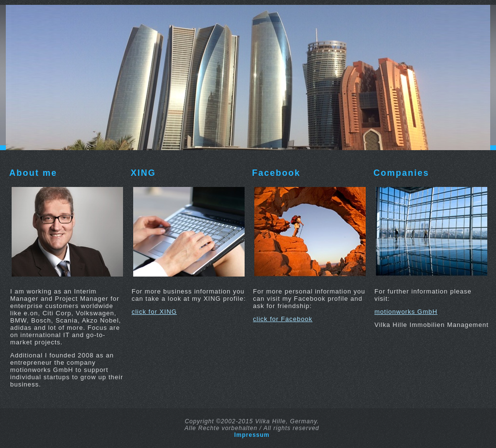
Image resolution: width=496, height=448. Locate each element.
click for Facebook (283, 319)
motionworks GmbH (406, 312)
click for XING (154, 312)
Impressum (252, 435)
